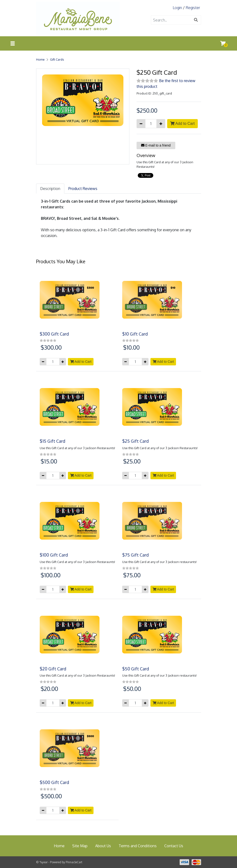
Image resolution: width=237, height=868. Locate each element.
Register (193, 8)
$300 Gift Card (54, 334)
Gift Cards (57, 59)
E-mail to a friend (156, 145)
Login (177, 8)
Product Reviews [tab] (83, 189)
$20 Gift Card (53, 669)
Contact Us (174, 846)
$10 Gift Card (135, 334)
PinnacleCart (74, 862)
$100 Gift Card (54, 555)
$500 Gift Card (54, 782)
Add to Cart (183, 124)
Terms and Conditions (138, 846)
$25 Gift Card (135, 441)
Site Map (80, 846)
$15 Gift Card (52, 441)
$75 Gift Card (135, 555)
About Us (103, 846)
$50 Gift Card (136, 669)
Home (40, 59)
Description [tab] (50, 189)
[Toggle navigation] (13, 44)
